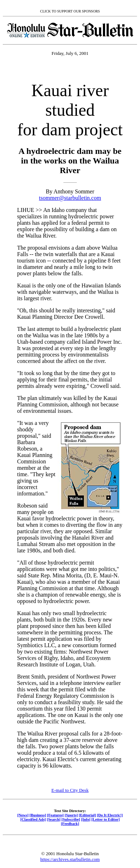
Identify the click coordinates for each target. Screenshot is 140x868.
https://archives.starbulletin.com (70, 859)
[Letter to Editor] (106, 819)
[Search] (54, 819)
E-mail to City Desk (70, 790)
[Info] (86, 819)
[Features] (55, 815)
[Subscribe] (71, 819)
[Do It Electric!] (110, 815)
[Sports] (71, 815)
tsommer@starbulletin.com (70, 198)
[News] (23, 815)
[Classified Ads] (33, 819)
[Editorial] (87, 815)
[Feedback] (70, 823)
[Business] (38, 815)
